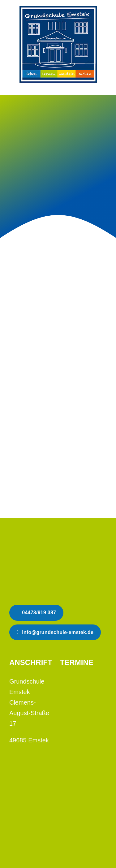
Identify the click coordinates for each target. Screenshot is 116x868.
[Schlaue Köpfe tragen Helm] (48, 539)
